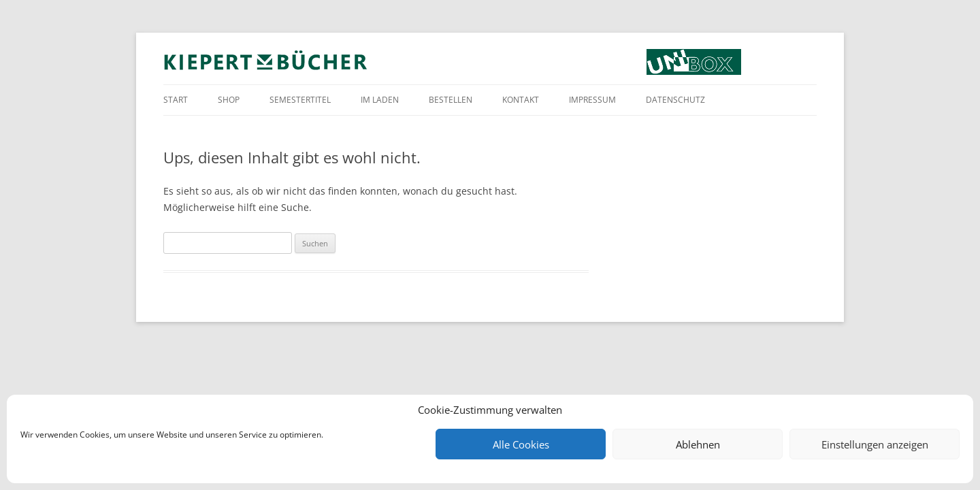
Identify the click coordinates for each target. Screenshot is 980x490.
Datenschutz (675, 100)
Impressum (592, 100)
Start (176, 100)
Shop (229, 100)
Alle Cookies (521, 444)
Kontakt (521, 100)
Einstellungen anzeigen (875, 444)
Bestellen (451, 100)
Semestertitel (300, 100)
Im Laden (380, 100)
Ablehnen (698, 444)
